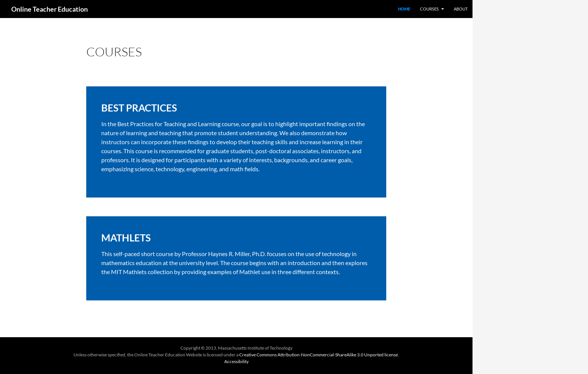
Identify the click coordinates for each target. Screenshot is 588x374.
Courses (429, 9)
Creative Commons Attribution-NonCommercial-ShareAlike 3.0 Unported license (319, 355)
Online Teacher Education (49, 9)
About (461, 9)
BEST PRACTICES (139, 108)
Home (404, 9)
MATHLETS (126, 238)
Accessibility (236, 361)
